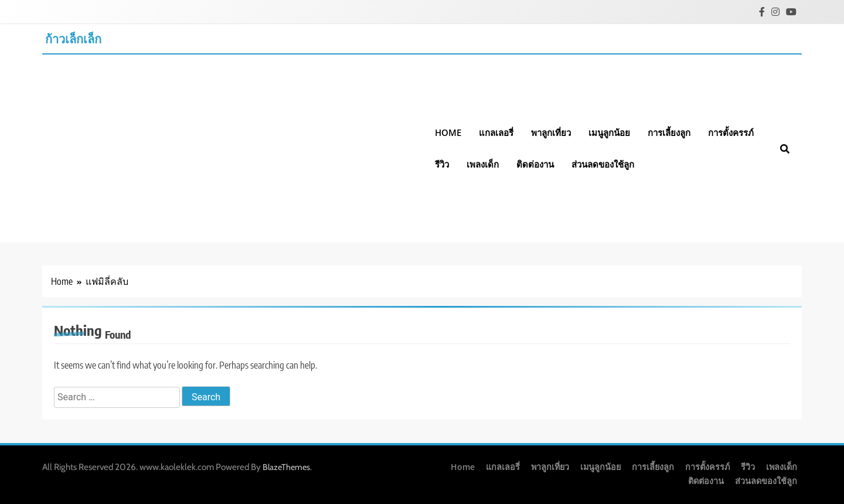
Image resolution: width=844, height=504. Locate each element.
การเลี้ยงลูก (669, 132)
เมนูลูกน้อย (609, 132)
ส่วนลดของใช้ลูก (603, 164)
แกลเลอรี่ (496, 132)
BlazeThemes (286, 467)
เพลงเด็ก (483, 164)
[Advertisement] (234, 142)
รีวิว (442, 164)
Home (448, 132)
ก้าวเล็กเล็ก (73, 38)
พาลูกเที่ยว (551, 132)
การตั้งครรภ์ (731, 132)
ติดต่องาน (535, 164)
